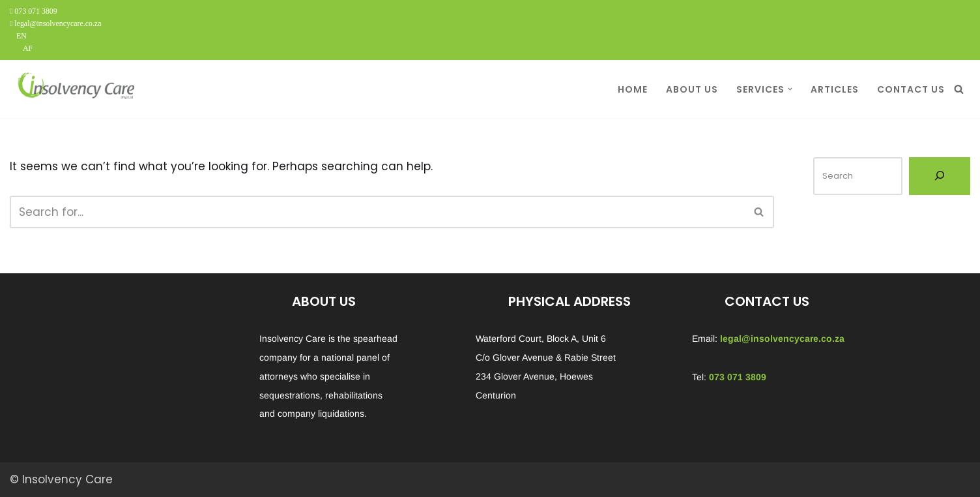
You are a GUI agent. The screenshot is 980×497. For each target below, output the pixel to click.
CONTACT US (911, 89)
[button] (790, 89)
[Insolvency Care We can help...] (75, 89)
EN (22, 36)
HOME (633, 89)
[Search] (959, 89)
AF (28, 48)
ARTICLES (835, 89)
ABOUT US (692, 89)
